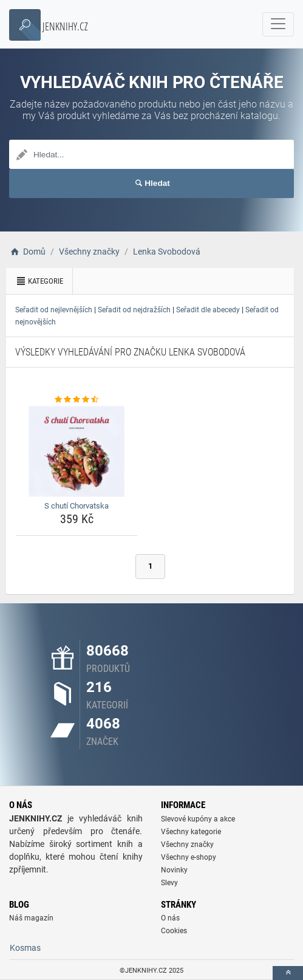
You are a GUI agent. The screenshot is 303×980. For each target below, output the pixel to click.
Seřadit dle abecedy (208, 310)
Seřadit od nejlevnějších (54, 310)
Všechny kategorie (191, 832)
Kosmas (25, 948)
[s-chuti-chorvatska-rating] (77, 400)
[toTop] (288, 973)
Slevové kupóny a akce (198, 819)
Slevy (169, 883)
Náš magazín (31, 918)
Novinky (174, 870)
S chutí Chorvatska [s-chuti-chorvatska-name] (77, 506)
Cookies (174, 931)
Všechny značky (187, 845)
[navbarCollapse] (278, 24)
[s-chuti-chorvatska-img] (77, 451)
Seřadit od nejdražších (134, 310)
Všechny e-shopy (189, 857)
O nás (170, 918)
